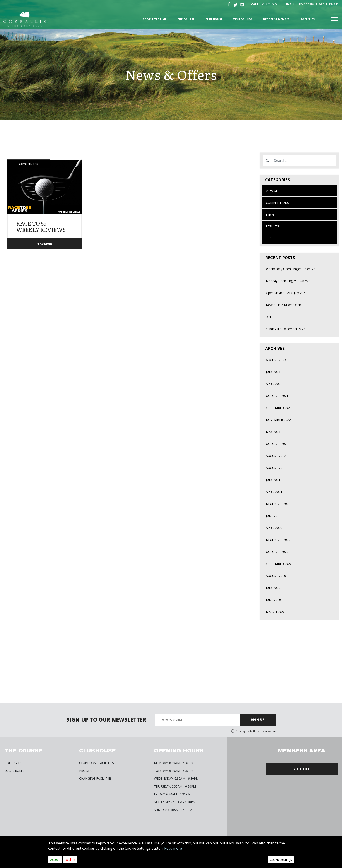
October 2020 (277, 552)
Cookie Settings (281, 860)
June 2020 (273, 600)
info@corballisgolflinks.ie (312, 4)
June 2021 (273, 516)
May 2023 (273, 432)
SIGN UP (258, 720)
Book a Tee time (154, 19)
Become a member (276, 19)
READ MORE (44, 244)
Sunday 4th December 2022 (286, 329)
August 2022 (276, 456)
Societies (308, 19)
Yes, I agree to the (256, 731)
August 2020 (276, 576)
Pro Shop (87, 771)
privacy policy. (267, 731)
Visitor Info (243, 19)
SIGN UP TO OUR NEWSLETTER (106, 720)
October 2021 (277, 396)
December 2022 (278, 504)
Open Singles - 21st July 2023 (286, 293)
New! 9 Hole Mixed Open (283, 305)
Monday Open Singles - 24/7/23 (288, 281)
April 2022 (274, 384)
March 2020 (275, 612)
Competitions (277, 203)
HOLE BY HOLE (15, 763)
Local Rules (14, 771)
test (270, 238)
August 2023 (276, 360)
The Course (186, 19)
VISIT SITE (302, 769)
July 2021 (273, 480)
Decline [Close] (70, 860)
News (270, 214)
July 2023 (273, 372)
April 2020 (274, 528)
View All (273, 191)
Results (272, 226)
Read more (173, 848)
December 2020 (278, 540)
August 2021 (276, 468)
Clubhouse (214, 19)
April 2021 (274, 492)
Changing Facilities (95, 778)
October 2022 (277, 444)
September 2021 (279, 408)
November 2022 (278, 420)
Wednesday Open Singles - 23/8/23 (291, 269)
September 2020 (279, 564)
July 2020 (273, 588)
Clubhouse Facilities (97, 763)
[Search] (304, 161)
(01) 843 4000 (269, 4)
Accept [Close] (55, 860)
